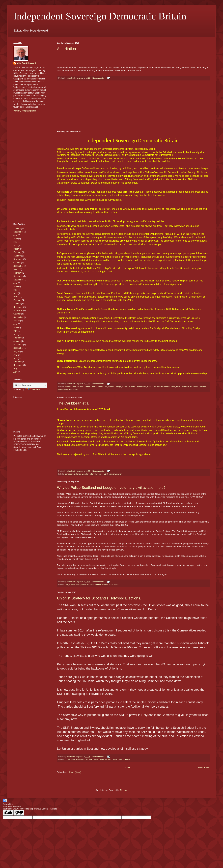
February (17, 252)
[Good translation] (8, 813)
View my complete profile (25, 111)
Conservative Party (155, 387)
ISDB (106, 474)
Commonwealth (128, 387)
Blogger (123, 790)
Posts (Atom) (75, 772)
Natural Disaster (115, 474)
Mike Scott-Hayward (184, 387)
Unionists (126, 759)
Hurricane (99, 474)
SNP (120, 759)
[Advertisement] (133, 106)
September (18, 232)
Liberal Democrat (100, 759)
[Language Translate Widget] (30, 385)
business (99, 387)
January (17, 228)
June (16, 239)
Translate (32, 389)
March (16, 249)
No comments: (99, 78)
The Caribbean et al (73, 403)
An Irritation (66, 49)
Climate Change (115, 387)
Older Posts (203, 767)
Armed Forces (70, 387)
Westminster (73, 390)
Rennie (98, 585)
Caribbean (69, 474)
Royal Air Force (200, 387)
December (18, 276)
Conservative (141, 387)
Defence (77, 474)
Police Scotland (88, 585)
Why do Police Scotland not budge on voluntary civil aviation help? (111, 488)
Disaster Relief (169, 387)
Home (127, 767)
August (17, 321)
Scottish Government (110, 585)
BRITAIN (80, 387)
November (18, 259)
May (15, 242)
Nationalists (113, 759)
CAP (105, 387)
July (15, 235)
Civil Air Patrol (75, 585)
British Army (90, 387)
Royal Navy (63, 390)
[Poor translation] (19, 813)
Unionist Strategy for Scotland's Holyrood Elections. (99, 598)
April (15, 246)
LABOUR (88, 759)
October (17, 263)
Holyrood (80, 759)
